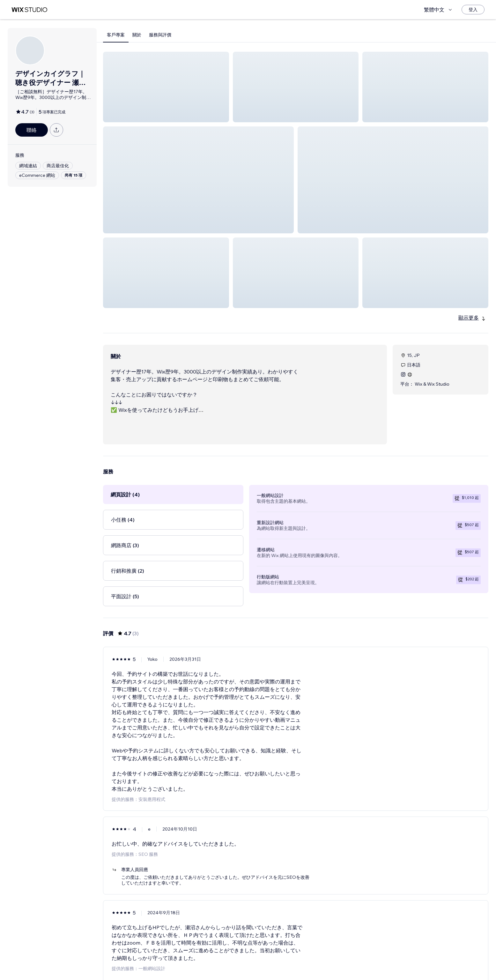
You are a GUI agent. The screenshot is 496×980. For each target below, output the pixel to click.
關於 (137, 35)
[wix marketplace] (29, 10)
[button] (166, 87)
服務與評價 (160, 35)
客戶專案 (116, 35)
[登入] (473, 10)
